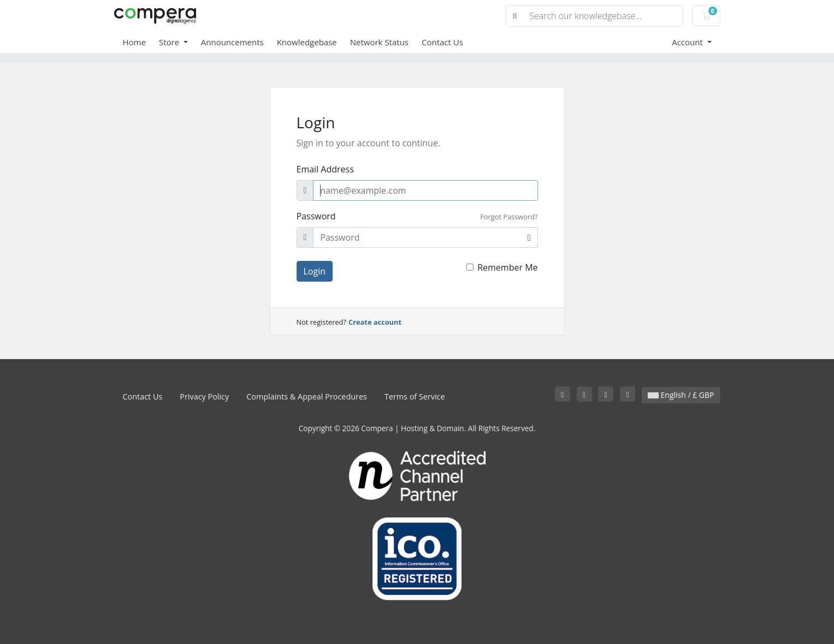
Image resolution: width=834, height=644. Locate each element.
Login (315, 271)
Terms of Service (415, 396)
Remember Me (507, 267)
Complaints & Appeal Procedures (307, 396)
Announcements (232, 42)
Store (170, 42)
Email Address (325, 169)
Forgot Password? (509, 217)
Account (688, 42)
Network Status (379, 42)
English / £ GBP (681, 395)
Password (316, 216)
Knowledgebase (307, 42)
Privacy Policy (204, 396)
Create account (375, 322)
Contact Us (442, 42)
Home (134, 42)
